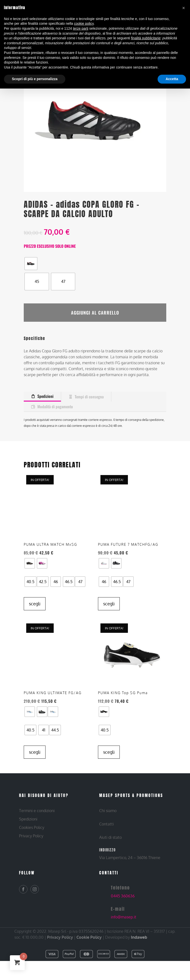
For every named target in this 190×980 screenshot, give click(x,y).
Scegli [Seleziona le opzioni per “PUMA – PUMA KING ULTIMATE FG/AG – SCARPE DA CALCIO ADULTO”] (35, 759)
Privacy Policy (60, 944)
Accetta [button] (172, 79)
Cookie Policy (89, 944)
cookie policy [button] (84, 23)
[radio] (31, 264)
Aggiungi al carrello (95, 310)
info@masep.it (124, 924)
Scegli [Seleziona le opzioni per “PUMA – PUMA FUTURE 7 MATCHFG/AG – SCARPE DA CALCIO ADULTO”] (109, 599)
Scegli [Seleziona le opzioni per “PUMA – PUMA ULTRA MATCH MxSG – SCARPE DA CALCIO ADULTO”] (35, 611)
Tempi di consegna (89, 392)
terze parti (81, 28)
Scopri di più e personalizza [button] (35, 79)
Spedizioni (45, 391)
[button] (184, 8)
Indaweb (139, 944)
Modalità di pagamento (55, 402)
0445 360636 (123, 903)
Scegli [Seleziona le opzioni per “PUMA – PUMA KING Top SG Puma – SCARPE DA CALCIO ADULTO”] (109, 759)
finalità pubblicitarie (146, 38)
